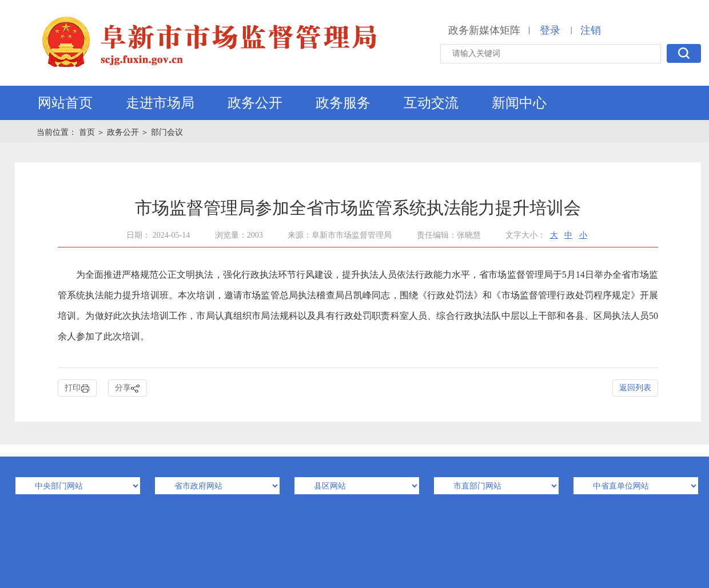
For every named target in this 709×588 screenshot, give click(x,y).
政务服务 (343, 103)
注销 (591, 30)
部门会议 (167, 132)
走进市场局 (160, 103)
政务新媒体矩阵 (484, 30)
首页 (88, 132)
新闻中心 (519, 103)
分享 (128, 388)
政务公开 (255, 103)
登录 (550, 30)
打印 (77, 388)
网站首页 (65, 103)
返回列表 (635, 388)
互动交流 (431, 103)
